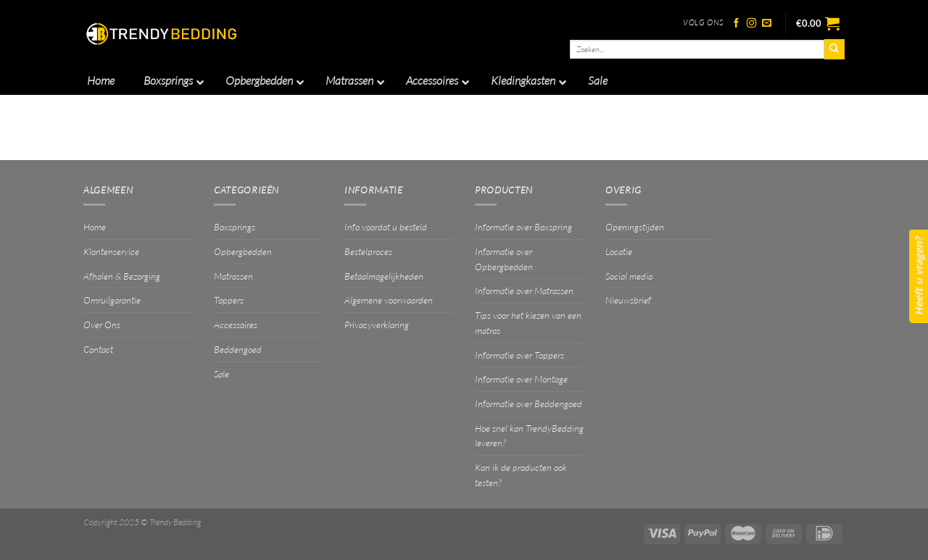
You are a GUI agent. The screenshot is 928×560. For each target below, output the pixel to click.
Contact (98, 349)
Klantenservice (111, 251)
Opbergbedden (243, 251)
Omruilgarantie (112, 300)
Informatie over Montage (521, 379)
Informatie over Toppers (519, 355)
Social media (629, 276)
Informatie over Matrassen (524, 291)
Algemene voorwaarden (389, 300)
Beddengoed (238, 349)
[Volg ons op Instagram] (751, 24)
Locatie (619, 251)
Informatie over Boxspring (523, 227)
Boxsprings (235, 227)
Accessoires (236, 325)
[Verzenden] (834, 49)
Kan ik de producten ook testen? (521, 475)
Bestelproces (368, 251)
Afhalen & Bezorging (122, 276)
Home (95, 227)
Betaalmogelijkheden (384, 276)
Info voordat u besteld (386, 227)
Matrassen (233, 276)
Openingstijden (635, 227)
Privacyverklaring (377, 325)
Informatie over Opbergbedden (504, 259)
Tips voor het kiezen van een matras (528, 323)
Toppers (229, 300)
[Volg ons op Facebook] (736, 24)
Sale (221, 374)
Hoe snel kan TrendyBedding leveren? (529, 436)
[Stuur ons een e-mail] (767, 24)
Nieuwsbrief (628, 300)
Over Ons (102, 325)
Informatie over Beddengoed (529, 404)
